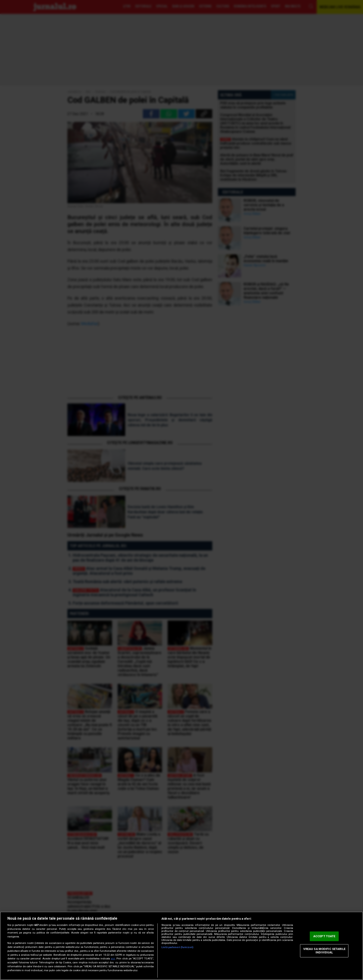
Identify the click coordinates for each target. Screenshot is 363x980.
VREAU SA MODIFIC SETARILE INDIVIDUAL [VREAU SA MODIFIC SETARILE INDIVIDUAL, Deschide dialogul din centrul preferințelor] (324, 951)
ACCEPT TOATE (324, 936)
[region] (181, 946)
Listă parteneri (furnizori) (177, 947)
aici (113, 959)
